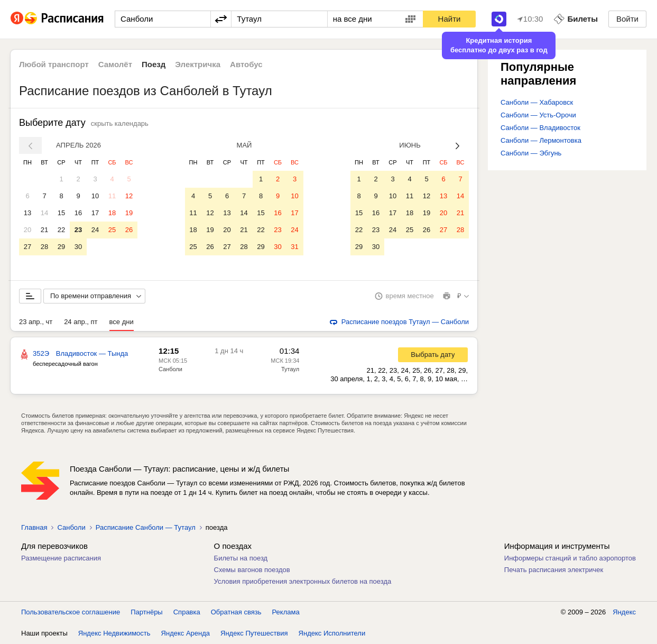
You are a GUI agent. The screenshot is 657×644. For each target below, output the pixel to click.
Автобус (246, 64)
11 (112, 196)
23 (78, 230)
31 (294, 247)
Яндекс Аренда (186, 633)
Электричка (198, 64)
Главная (34, 527)
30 (78, 247)
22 (61, 230)
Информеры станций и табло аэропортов (570, 558)
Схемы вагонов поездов (252, 570)
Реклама (286, 612)
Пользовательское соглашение (71, 612)
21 (44, 230)
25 (112, 230)
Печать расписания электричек (554, 570)
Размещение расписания (61, 558)
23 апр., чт (36, 322)
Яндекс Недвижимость (114, 633)
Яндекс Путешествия (254, 633)
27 (27, 247)
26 (129, 230)
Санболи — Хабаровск (537, 102)
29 (61, 247)
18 (112, 213)
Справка (187, 612)
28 (44, 247)
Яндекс (624, 612)
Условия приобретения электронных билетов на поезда (303, 581)
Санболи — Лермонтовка (541, 140)
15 (61, 213)
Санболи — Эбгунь (531, 153)
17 (95, 213)
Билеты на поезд (241, 558)
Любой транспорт (54, 64)
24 (95, 230)
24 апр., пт (81, 322)
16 (78, 213)
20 (27, 230)
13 (27, 213)
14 (44, 213)
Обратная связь (236, 612)
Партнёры (146, 612)
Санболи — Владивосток (540, 128)
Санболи (170, 369)
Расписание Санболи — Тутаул (146, 527)
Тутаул (290, 369)
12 (129, 196)
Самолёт (115, 64)
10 (95, 196)
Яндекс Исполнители (332, 633)
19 (129, 213)
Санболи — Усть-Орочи (538, 115)
